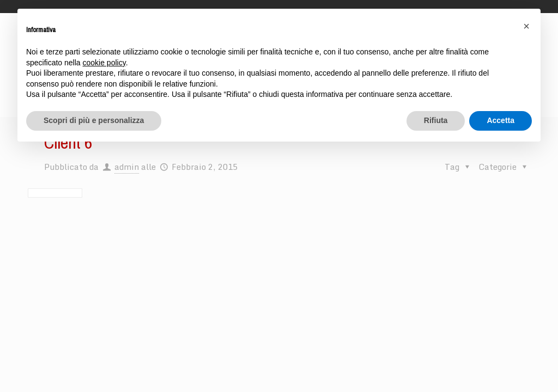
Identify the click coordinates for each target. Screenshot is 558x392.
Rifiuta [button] (436, 120)
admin (127, 167)
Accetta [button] (501, 120)
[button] (526, 26)
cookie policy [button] (104, 63)
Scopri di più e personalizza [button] (94, 120)
